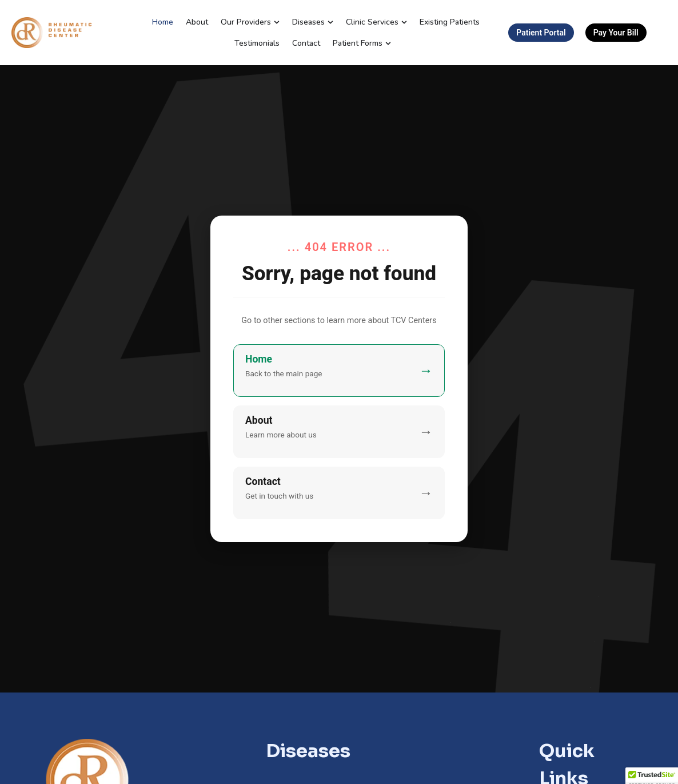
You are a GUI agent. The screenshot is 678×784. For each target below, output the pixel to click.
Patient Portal (541, 33)
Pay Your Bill (616, 33)
